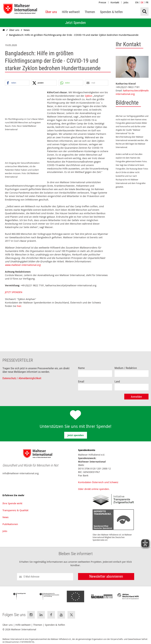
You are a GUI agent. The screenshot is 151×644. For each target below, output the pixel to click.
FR (147, 2)
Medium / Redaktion (126, 365)
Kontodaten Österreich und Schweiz (98, 479)
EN (137, 2)
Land (117, 378)
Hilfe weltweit (23, 621)
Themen (38, 621)
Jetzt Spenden (75, 23)
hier (19, 302)
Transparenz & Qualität (15, 507)
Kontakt (115, 2)
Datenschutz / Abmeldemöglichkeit (22, 375)
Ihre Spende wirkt (12, 500)
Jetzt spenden (76, 432)
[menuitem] (51, 12)
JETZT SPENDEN (14, 289)
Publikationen (10, 521)
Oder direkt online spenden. (94, 485)
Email (81, 378)
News (6, 514)
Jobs (126, 2)
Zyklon (89, 96)
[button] (17, 83)
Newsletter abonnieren (106, 573)
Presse (102, 2)
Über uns (8, 621)
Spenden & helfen (55, 621)
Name (81, 365)
